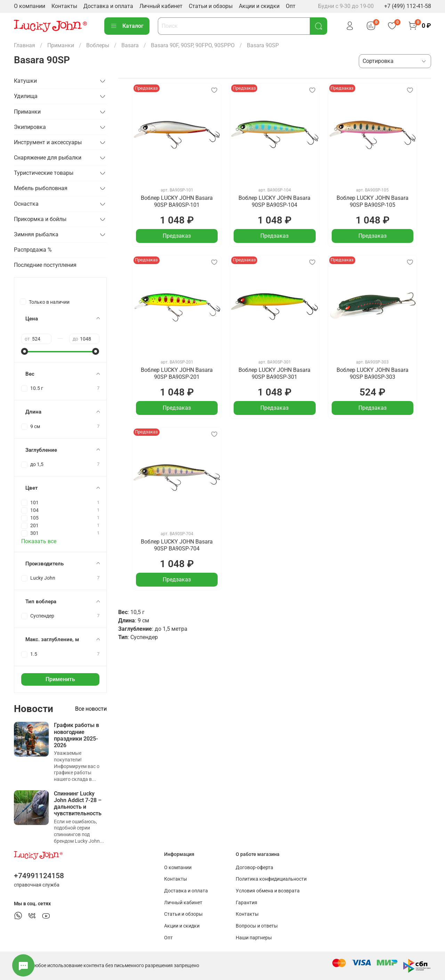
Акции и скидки (259, 6)
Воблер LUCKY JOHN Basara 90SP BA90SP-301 (274, 373)
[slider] (25, 351)
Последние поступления (45, 265)
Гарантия (246, 903)
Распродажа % (33, 250)
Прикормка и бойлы (40, 219)
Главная (25, 45)
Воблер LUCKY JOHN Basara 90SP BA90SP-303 (373, 373)
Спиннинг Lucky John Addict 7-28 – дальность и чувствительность (78, 804)
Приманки (61, 45)
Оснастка (26, 204)
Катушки (25, 81)
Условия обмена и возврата (268, 891)
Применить (60, 679)
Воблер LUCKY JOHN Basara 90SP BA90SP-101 (177, 201)
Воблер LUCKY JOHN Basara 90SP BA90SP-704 (177, 545)
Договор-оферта (254, 868)
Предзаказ (177, 236)
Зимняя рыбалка (36, 234)
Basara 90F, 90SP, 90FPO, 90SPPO (193, 45)
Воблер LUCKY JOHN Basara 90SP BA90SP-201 (177, 373)
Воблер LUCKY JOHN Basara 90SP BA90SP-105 (373, 201)
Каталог (127, 26)
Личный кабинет (161, 6)
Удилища (26, 96)
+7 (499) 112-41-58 (408, 6)
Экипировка (30, 127)
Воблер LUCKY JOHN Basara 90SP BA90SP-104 (274, 201)
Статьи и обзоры (211, 6)
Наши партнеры (254, 938)
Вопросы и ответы (257, 926)
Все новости (91, 709)
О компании (30, 6)
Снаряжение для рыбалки (48, 158)
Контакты (64, 6)
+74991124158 (39, 876)
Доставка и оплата (108, 6)
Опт (291, 6)
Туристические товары (44, 173)
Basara (130, 45)
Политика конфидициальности (271, 879)
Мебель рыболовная (41, 188)
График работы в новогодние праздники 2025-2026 (76, 735)
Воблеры (98, 45)
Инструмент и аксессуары (48, 142)
